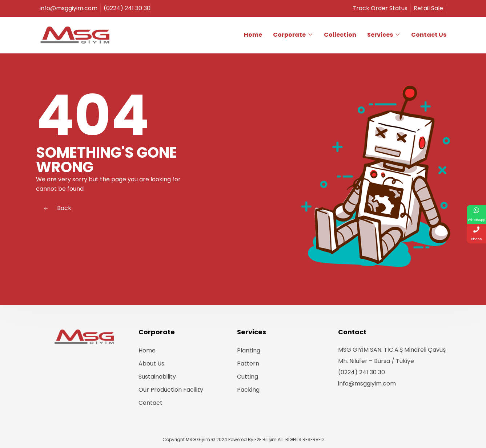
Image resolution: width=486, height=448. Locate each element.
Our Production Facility (171, 390)
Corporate (289, 35)
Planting (249, 350)
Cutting (248, 377)
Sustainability (157, 377)
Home (253, 35)
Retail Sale (430, 8)
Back (57, 208)
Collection (340, 35)
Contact (150, 403)
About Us (151, 364)
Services (380, 35)
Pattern (248, 364)
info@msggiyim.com (367, 384)
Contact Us (429, 35)
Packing (248, 390)
